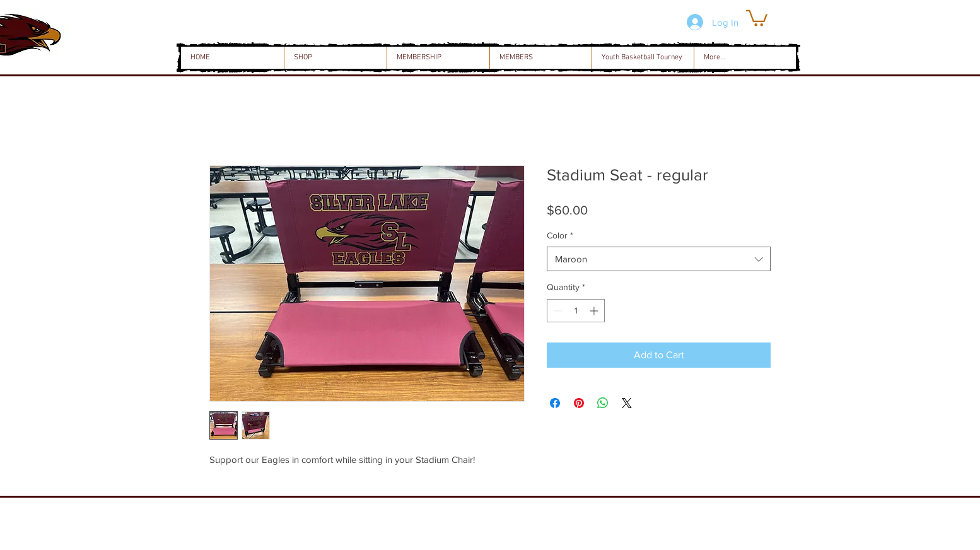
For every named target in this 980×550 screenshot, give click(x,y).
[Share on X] (627, 403)
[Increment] (595, 311)
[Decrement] (557, 311)
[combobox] (659, 259)
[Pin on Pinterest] (579, 403)
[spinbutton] (576, 311)
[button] (757, 17)
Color (560, 235)
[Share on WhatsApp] (603, 403)
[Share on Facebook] (555, 403)
